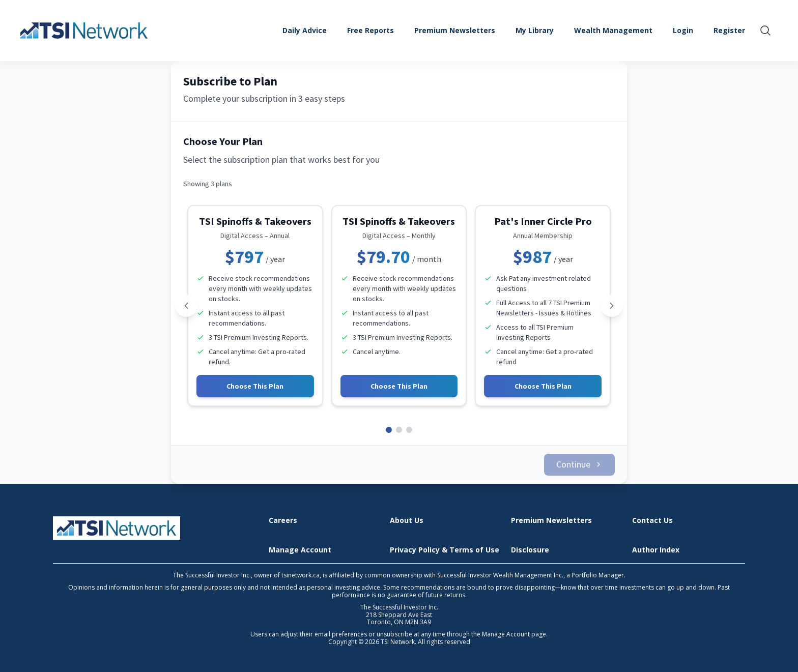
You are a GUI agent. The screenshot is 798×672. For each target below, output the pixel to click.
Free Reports (370, 30)
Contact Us (652, 515)
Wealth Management (613, 30)
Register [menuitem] (729, 30)
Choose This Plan (255, 386)
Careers (283, 515)
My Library (535, 30)
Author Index (656, 544)
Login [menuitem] (683, 30)
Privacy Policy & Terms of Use (445, 544)
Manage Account (300, 544)
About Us (407, 515)
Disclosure (530, 544)
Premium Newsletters (455, 30)
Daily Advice (305, 30)
